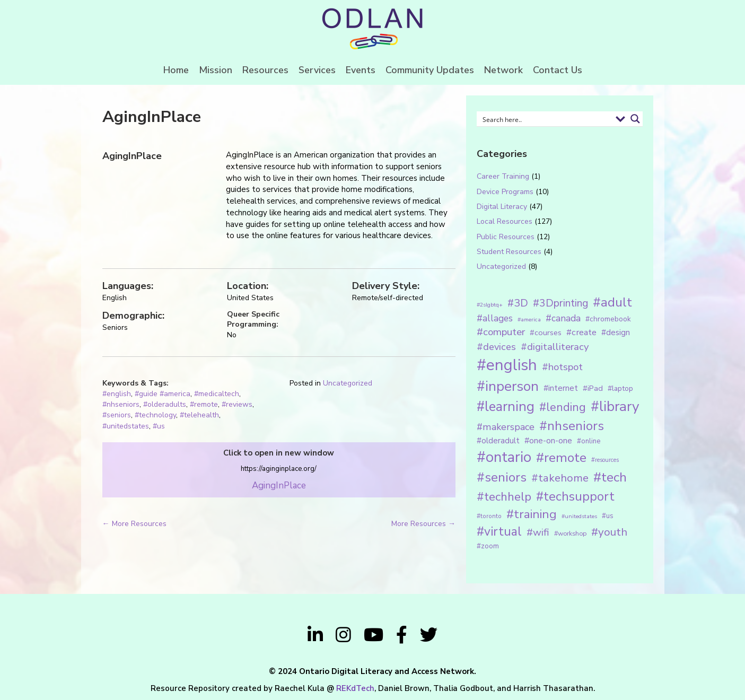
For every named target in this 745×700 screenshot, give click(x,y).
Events (361, 70)
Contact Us (558, 70)
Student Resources (509, 252)
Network (503, 70)
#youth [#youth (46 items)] (609, 532)
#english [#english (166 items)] (507, 365)
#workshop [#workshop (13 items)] (570, 533)
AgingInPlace (279, 485)
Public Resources (506, 237)
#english (117, 394)
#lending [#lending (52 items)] (563, 407)
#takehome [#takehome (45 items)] (560, 478)
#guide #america (163, 394)
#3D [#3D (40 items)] (518, 303)
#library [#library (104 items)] (615, 406)
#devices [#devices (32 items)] (496, 347)
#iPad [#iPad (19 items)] (593, 388)
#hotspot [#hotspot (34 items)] (562, 367)
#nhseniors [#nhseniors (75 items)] (572, 426)
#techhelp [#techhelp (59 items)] (504, 497)
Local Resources (505, 221)
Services (317, 70)
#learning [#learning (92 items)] (506, 406)
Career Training (503, 176)
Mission (216, 70)
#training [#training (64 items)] (532, 514)
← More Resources (134, 524)
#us (159, 426)
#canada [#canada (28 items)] (563, 318)
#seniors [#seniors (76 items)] (502, 478)
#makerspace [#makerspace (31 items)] (506, 427)
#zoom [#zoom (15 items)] (488, 546)
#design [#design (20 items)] (616, 332)
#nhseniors (121, 404)
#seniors (117, 415)
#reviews (237, 404)
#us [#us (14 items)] (608, 516)
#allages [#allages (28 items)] (495, 318)
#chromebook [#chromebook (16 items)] (608, 319)
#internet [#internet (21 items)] (561, 388)
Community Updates (430, 70)
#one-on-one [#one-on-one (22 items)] (548, 441)
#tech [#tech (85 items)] (610, 477)
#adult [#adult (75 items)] (612, 302)
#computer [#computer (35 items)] (501, 332)
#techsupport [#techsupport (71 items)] (575, 496)
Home (176, 70)
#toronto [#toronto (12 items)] (489, 516)
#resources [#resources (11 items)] (605, 460)
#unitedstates (126, 426)
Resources (265, 70)
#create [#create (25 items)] (581, 332)
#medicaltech (217, 394)
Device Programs (505, 192)
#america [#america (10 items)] (529, 320)
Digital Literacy (502, 207)
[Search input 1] (545, 119)
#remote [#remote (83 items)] (561, 458)
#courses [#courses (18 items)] (546, 332)
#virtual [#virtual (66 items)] (499, 532)
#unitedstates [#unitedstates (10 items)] (579, 516)
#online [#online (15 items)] (589, 441)
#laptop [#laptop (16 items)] (620, 388)
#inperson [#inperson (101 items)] (508, 386)
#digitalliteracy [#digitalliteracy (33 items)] (555, 347)
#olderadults (165, 404)
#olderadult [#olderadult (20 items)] (498, 441)
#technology (155, 415)
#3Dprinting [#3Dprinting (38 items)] (560, 303)
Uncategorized (348, 383)
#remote (204, 404)
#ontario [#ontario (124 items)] (504, 457)
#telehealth (199, 415)
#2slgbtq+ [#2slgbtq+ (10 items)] (490, 305)
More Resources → (423, 524)
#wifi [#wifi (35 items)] (538, 532)
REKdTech (355, 688)
